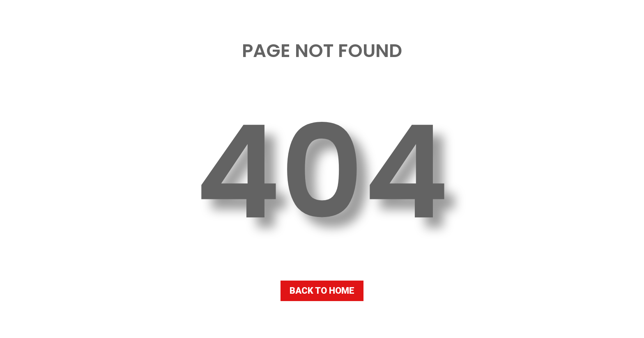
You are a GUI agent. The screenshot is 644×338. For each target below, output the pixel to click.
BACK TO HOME (322, 291)
